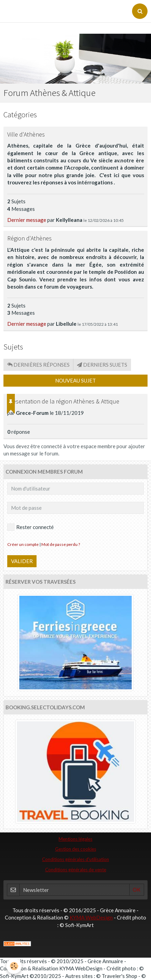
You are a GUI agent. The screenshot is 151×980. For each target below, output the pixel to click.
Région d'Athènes (29, 239)
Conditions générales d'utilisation (75, 859)
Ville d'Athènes (26, 134)
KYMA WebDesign (91, 917)
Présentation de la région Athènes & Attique (63, 402)
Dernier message (27, 220)
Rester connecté (31, 527)
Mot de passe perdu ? (61, 544)
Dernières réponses (38, 365)
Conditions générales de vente (76, 870)
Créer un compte (23, 544)
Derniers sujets (102, 365)
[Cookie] (14, 966)
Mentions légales (75, 839)
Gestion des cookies (76, 849)
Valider (22, 561)
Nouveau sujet (75, 380)
